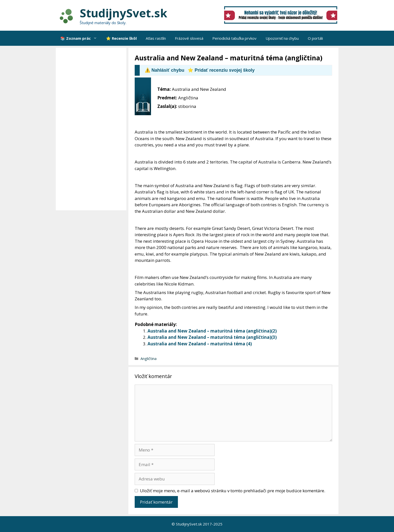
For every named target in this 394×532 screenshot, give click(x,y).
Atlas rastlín (156, 38)
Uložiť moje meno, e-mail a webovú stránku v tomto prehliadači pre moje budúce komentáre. (233, 491)
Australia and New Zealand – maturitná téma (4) (200, 344)
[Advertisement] (92, 129)
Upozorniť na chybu (282, 38)
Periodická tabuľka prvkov (234, 38)
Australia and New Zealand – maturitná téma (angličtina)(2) (212, 331)
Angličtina (149, 359)
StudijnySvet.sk (124, 13)
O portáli (315, 38)
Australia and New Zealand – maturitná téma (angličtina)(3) (212, 337)
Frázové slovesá (189, 38)
